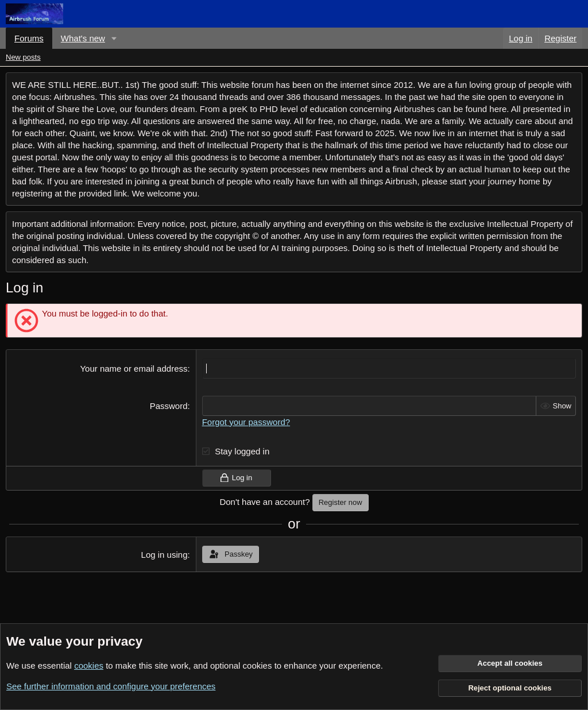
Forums (29, 38)
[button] (114, 38)
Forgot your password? (246, 422)
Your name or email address (134, 368)
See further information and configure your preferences (111, 686)
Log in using (165, 555)
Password (169, 406)
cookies (89, 665)
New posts (23, 57)
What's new (83, 38)
